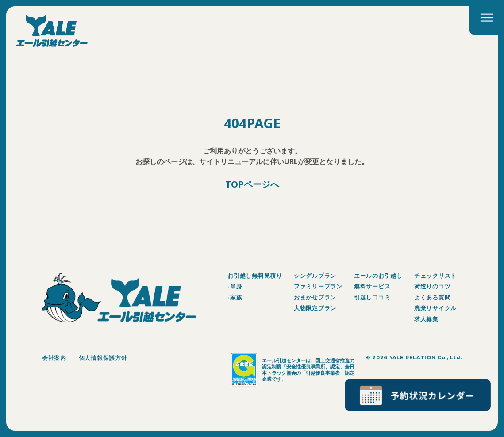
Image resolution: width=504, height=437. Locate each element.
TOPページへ (252, 184)
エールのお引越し (378, 276)
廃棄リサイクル (435, 308)
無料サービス (372, 286)
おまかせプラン (315, 297)
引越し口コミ (372, 297)
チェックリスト (435, 276)
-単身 (235, 286)
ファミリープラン (318, 286)
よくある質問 (433, 297)
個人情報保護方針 (103, 358)
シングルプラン (315, 276)
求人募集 (426, 319)
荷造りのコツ (433, 286)
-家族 (235, 297)
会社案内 (54, 358)
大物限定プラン (315, 308)
